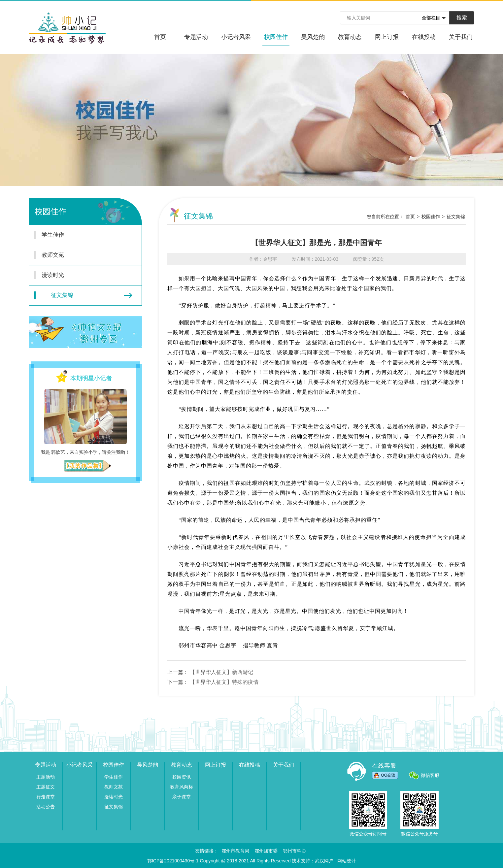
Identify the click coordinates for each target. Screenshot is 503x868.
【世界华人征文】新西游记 (221, 672)
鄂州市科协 (294, 851)
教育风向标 (182, 787)
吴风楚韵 (313, 37)
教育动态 (350, 37)
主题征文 (46, 787)
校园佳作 (276, 40)
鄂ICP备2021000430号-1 (173, 861)
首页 (160, 37)
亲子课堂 (182, 797)
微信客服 (430, 775)
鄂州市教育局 (235, 851)
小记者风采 (236, 37)
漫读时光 (82, 275)
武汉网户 (324, 861)
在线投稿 (424, 37)
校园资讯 (182, 777)
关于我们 (461, 37)
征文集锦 (83, 295)
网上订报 (387, 37)
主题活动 (46, 777)
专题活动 (196, 37)
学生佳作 (82, 235)
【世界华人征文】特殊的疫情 (224, 682)
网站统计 (347, 861)
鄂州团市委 (266, 851)
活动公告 (46, 807)
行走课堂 (46, 797)
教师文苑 (82, 255)
